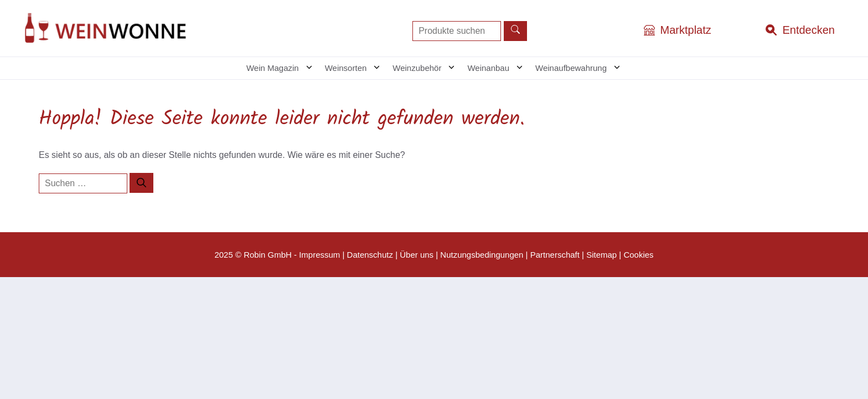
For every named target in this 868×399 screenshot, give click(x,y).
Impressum (319, 255)
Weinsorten (356, 68)
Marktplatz (686, 30)
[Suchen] (141, 183)
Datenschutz (370, 255)
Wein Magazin (283, 68)
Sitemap (601, 255)
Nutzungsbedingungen (482, 255)
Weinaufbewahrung (581, 68)
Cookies (638, 255)
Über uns (417, 255)
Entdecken (808, 30)
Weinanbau (498, 68)
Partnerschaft (555, 255)
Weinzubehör (427, 68)
